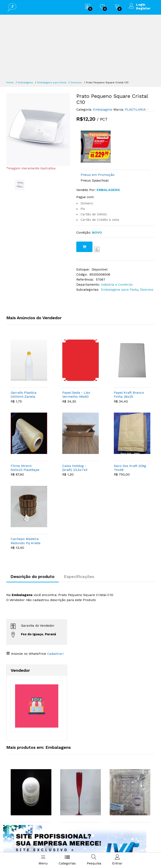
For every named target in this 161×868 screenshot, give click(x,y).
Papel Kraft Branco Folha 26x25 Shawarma (129, 395)
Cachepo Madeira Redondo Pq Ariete (26, 541)
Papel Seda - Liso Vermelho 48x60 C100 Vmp (76, 395)
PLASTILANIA (135, 110)
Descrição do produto (32, 576)
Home (10, 82)
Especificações (79, 576)
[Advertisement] (80, 48)
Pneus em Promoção (98, 175)
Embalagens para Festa (52, 82)
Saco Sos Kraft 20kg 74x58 (130, 468)
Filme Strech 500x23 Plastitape (25, 468)
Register (143, 8)
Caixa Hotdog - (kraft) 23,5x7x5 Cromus (75, 468)
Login (141, 5)
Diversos (76, 82)
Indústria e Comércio (117, 285)
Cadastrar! (55, 654)
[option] (38, 129)
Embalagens (25, 82)
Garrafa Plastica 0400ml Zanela (24, 395)
